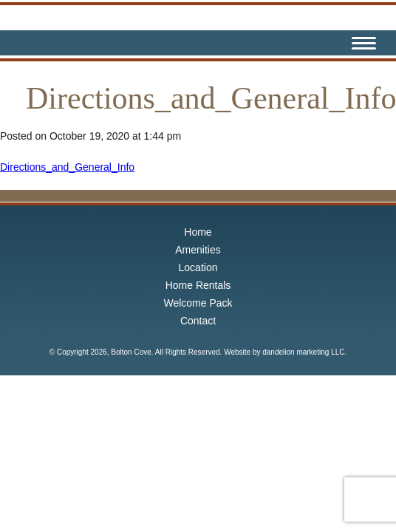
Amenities (198, 250)
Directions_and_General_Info (67, 167)
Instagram (327, 43)
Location (198, 267)
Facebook (301, 43)
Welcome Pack (198, 303)
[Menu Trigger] (363, 45)
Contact (198, 321)
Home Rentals (198, 285)
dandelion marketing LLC (303, 352)
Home (198, 232)
